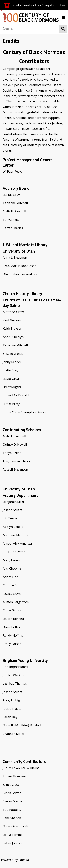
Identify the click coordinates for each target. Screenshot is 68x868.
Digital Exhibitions (55, 5)
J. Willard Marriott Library (27, 5)
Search (63, 29)
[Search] (30, 29)
